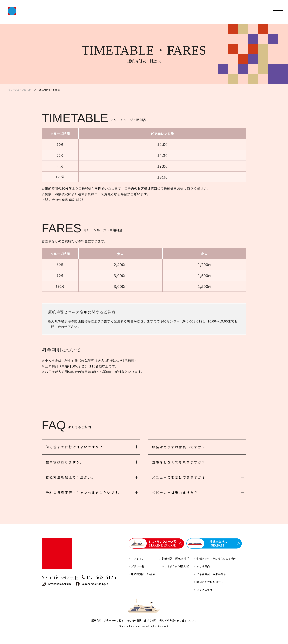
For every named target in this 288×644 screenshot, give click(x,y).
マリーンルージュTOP (19, 90)
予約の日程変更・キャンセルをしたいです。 (84, 492)
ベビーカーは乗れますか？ (175, 492)
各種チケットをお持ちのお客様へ (216, 559)
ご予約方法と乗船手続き (211, 574)
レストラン (138, 559)
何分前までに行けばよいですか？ (74, 447)
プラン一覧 (138, 566)
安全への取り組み (114, 620)
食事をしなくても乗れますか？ (179, 462)
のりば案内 (203, 566)
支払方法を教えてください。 (70, 477)
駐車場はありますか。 (65, 462)
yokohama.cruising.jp (95, 584)
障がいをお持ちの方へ (210, 582)
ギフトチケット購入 (174, 566)
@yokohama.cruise (60, 584)
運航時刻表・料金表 (143, 574)
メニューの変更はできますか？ (179, 477)
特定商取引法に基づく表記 (142, 620)
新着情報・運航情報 (174, 559)
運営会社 (96, 620)
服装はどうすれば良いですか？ (179, 447)
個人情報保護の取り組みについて (178, 620)
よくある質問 (204, 590)
